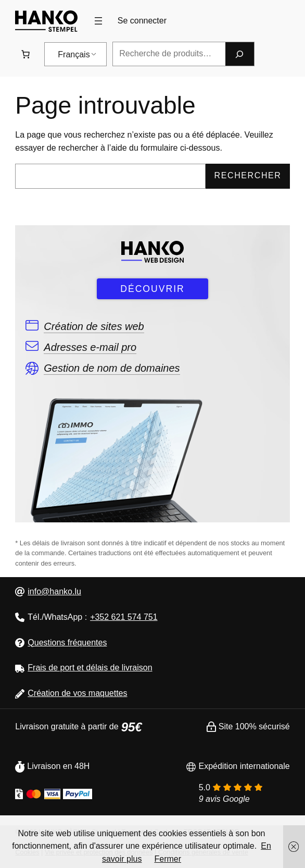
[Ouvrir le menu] (98, 21)
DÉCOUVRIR (152, 289)
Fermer (168, 859)
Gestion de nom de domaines (112, 368)
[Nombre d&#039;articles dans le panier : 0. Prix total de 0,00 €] (26, 54)
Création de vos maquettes (77, 693)
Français (74, 54)
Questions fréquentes (67, 643)
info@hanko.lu (54, 591)
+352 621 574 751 (124, 617)
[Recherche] (239, 54)
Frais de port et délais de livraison (90, 668)
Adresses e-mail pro (90, 347)
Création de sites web (94, 326)
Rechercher (248, 175)
